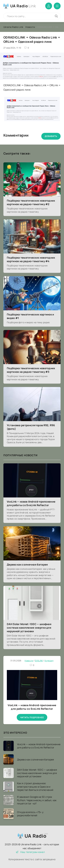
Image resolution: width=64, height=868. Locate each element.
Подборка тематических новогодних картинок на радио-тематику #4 (31, 259)
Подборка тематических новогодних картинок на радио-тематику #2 (31, 202)
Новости (30, 27)
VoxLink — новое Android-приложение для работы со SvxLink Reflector (31, 503)
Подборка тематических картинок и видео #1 (30, 316)
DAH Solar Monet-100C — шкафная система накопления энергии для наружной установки (29, 628)
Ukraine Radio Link (13, 27)
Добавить (51, 136)
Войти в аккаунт (49, 6)
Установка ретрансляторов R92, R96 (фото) (31, 427)
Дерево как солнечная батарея (27, 565)
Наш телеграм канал (30, 852)
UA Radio (23, 6)
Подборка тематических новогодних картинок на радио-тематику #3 (31, 370)
